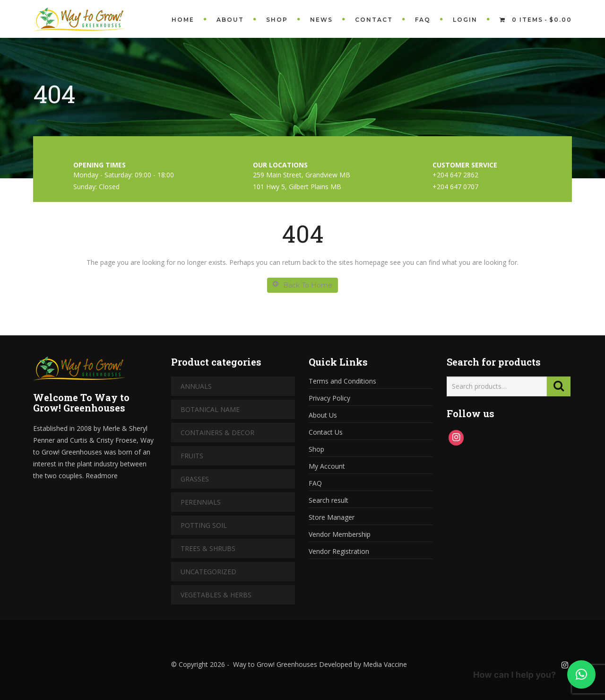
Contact (374, 20)
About (230, 20)
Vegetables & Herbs (216, 595)
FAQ (423, 20)
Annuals (196, 386)
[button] (581, 674)
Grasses (195, 479)
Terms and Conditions (342, 381)
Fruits (192, 456)
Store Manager (332, 517)
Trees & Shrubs (208, 548)
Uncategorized (208, 572)
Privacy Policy (329, 398)
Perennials (201, 502)
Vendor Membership (340, 534)
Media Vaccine (384, 664)
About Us (323, 415)
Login (465, 20)
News (321, 20)
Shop (277, 20)
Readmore (102, 476)
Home (183, 20)
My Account (327, 466)
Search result (328, 500)
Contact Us (326, 432)
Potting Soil (204, 525)
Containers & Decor (217, 433)
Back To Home (302, 285)
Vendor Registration (339, 551)
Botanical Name (210, 409)
